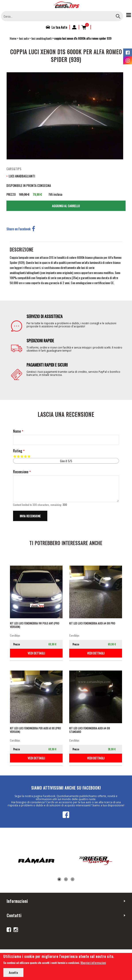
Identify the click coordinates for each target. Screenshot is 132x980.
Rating (18, 451)
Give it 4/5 (25, 456)
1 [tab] (59, 879)
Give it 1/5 (15, 456)
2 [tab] (66, 879)
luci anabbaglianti (42, 38)
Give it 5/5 (29, 456)
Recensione (21, 472)
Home (13, 38)
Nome (17, 431)
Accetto (13, 972)
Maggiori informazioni (93, 962)
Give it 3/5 (22, 456)
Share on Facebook (21, 229)
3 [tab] (73, 879)
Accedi (74, 27)
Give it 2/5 (18, 456)
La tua (59, 27)
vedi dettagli (36, 653)
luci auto (24, 38)
